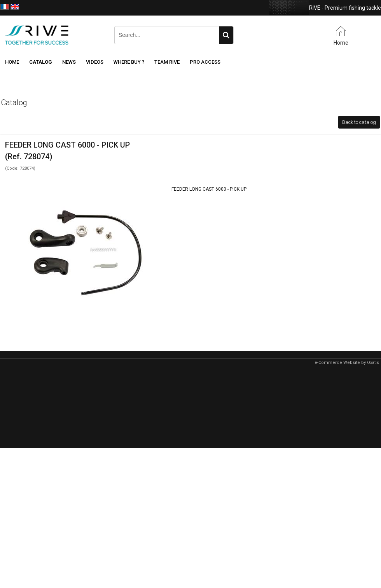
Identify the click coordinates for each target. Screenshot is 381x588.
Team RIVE (167, 62)
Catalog (41, 62)
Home (12, 62)
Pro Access (205, 62)
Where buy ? (129, 62)
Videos (95, 62)
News (69, 62)
